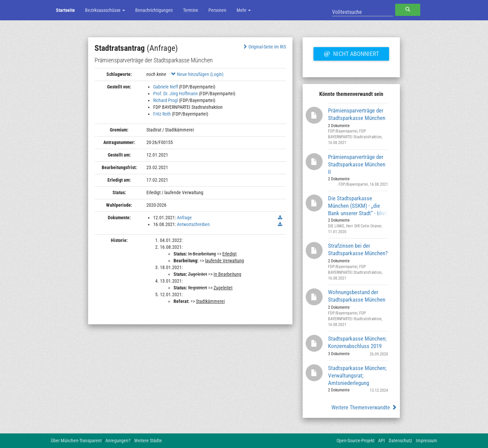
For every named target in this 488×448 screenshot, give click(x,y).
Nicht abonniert (351, 53)
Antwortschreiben (193, 224)
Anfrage (184, 218)
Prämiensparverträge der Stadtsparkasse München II (357, 164)
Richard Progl (166, 100)
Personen (217, 10)
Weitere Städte (148, 441)
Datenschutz (400, 441)
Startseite (65, 10)
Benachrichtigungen (154, 10)
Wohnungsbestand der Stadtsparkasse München (357, 296)
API (382, 441)
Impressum (426, 441)
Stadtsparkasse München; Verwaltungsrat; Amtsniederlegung (357, 375)
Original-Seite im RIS (264, 47)
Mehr (244, 10)
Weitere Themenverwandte (364, 408)
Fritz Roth (162, 114)
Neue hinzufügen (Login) (197, 74)
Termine (191, 10)
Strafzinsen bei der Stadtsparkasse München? (358, 249)
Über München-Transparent (76, 441)
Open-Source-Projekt (355, 441)
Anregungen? (118, 441)
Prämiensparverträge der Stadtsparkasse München (357, 114)
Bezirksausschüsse (105, 10)
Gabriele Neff (166, 87)
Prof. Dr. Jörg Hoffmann (176, 94)
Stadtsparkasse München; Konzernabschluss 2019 (357, 342)
